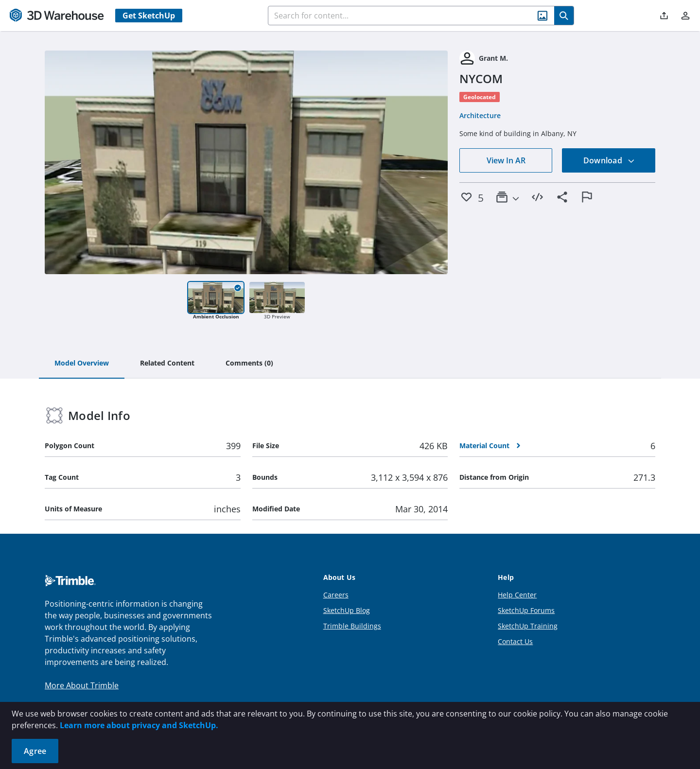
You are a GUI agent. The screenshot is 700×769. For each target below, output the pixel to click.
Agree (35, 751)
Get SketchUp (149, 16)
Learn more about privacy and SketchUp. (139, 725)
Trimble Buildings (352, 626)
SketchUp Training (528, 626)
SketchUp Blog (347, 610)
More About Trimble (82, 685)
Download (609, 160)
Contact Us (515, 641)
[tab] (82, 364)
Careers (336, 595)
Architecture (480, 115)
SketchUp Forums (526, 610)
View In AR (506, 160)
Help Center (517, 595)
